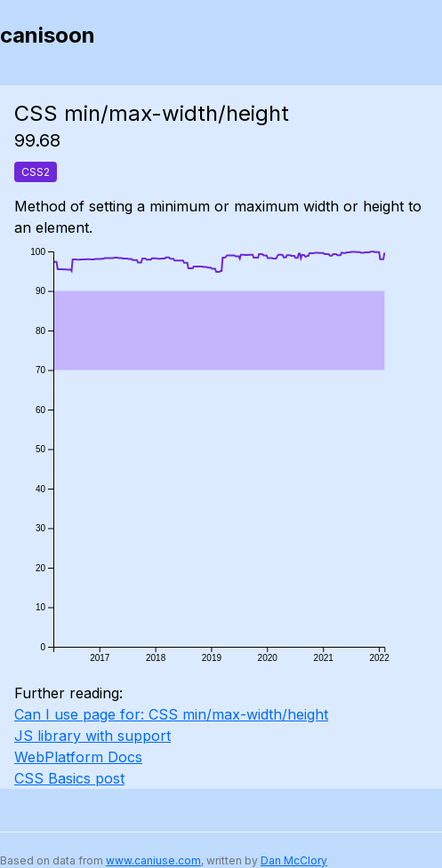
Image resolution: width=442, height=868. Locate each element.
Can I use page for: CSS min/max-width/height (171, 714)
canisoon (48, 35)
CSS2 (36, 172)
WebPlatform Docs (78, 757)
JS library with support (92, 736)
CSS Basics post (69, 778)
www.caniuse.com (153, 860)
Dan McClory (294, 860)
